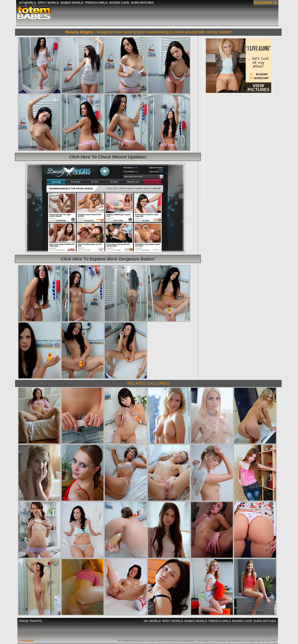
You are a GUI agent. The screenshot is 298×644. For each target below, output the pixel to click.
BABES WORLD (196, 621)
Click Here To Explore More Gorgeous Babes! (108, 259)
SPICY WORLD (173, 621)
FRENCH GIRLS (220, 621)
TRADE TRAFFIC (30, 621)
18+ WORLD (152, 621)
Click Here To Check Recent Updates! (108, 157)
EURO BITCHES (265, 621)
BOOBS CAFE (242, 621)
